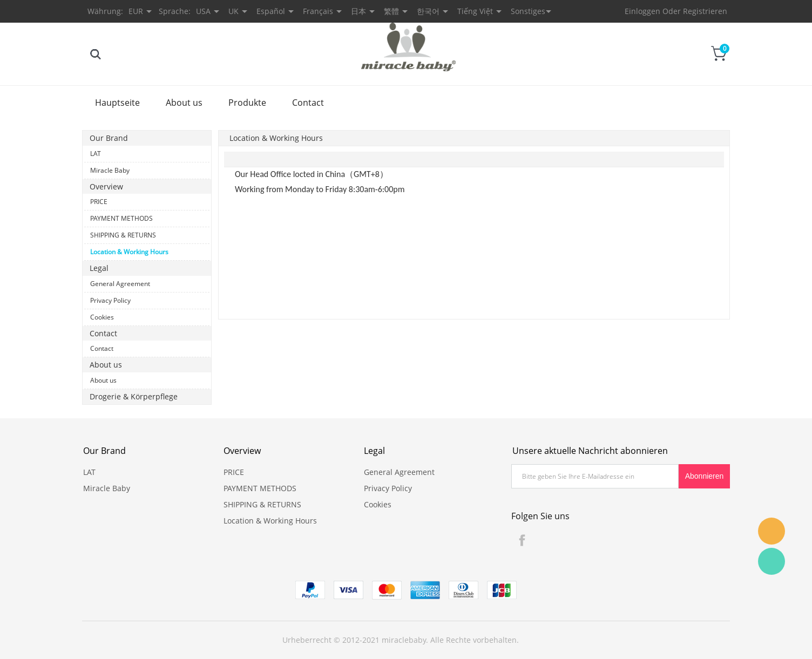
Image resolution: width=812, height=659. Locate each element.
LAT (96, 154)
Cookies (102, 317)
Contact (308, 103)
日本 (358, 11)
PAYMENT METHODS (121, 218)
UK (234, 11)
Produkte (247, 103)
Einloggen (642, 11)
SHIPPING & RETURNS (123, 235)
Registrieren (705, 11)
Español (271, 11)
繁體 (391, 11)
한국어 (428, 11)
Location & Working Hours (129, 252)
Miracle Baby (110, 170)
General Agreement (120, 284)
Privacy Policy (110, 300)
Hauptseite (117, 103)
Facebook (522, 540)
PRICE (99, 202)
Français (318, 11)
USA (203, 11)
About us (184, 103)
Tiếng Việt (475, 11)
